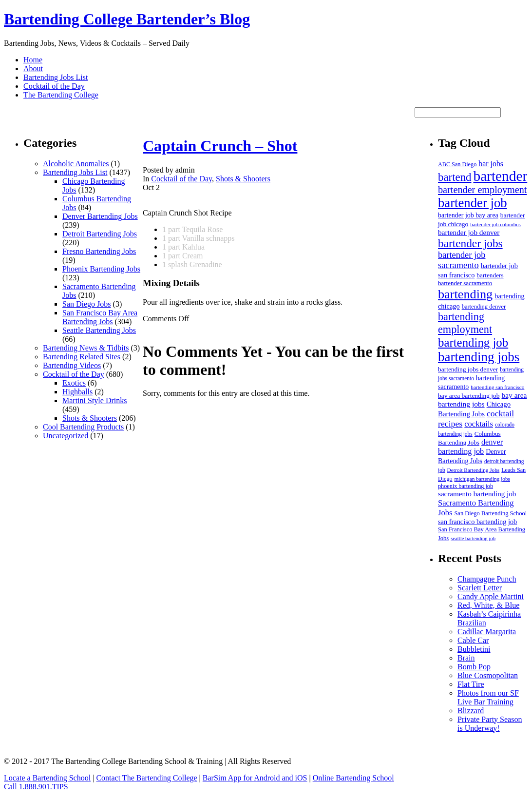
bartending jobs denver (468, 369)
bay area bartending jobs (482, 399)
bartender (501, 176)
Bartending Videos (72, 365)
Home (33, 60)
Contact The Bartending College (146, 778)
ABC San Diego (457, 164)
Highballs (77, 392)
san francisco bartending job (477, 522)
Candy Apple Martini (491, 596)
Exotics (74, 383)
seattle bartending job (473, 538)
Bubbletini (474, 649)
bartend (455, 177)
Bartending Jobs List (56, 77)
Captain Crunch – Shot (220, 146)
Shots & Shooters (90, 418)
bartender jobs (470, 243)
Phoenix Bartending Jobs (101, 269)
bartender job (473, 203)
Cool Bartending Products (83, 427)
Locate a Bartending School (47, 778)
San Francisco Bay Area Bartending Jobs (100, 317)
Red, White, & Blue (488, 605)
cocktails (479, 424)
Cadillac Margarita (487, 632)
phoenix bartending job (465, 486)
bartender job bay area (468, 215)
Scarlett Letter (480, 588)
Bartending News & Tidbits (86, 348)
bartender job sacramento (462, 260)
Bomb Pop (474, 667)
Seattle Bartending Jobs (99, 330)
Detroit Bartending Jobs (100, 234)
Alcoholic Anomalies (76, 164)
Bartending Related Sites (82, 357)
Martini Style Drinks (95, 400)
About (33, 68)
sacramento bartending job (477, 494)
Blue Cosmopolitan (488, 675)
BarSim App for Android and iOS (255, 778)
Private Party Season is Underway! (490, 724)
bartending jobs (479, 357)
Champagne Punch (487, 579)
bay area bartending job (469, 396)
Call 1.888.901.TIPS (36, 787)
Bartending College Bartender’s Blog (127, 19)
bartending (465, 294)
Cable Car (473, 640)
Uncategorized (66, 436)
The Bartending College (61, 95)
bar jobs (491, 164)
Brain (466, 658)
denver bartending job (470, 447)
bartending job (473, 342)
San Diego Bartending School (490, 513)
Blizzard (471, 711)
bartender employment (482, 190)
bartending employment (465, 323)
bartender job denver (469, 232)
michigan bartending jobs (482, 479)
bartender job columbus (495, 224)
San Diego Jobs (87, 304)
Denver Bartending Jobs (100, 216)
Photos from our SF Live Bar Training (488, 697)
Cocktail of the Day (54, 86)
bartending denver (484, 307)
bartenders (490, 275)
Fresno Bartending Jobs (99, 251)
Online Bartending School (353, 778)
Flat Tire (471, 684)
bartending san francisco (497, 387)
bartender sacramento (465, 283)
